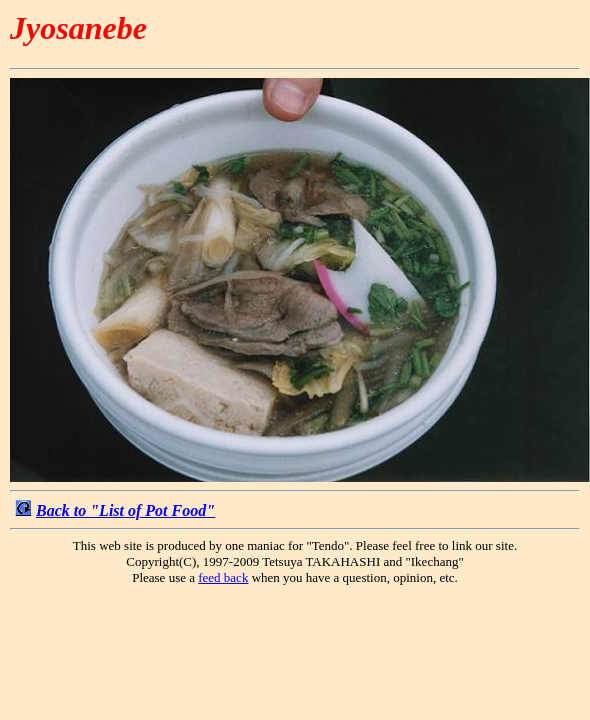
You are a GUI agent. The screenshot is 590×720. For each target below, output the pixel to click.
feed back (223, 577)
